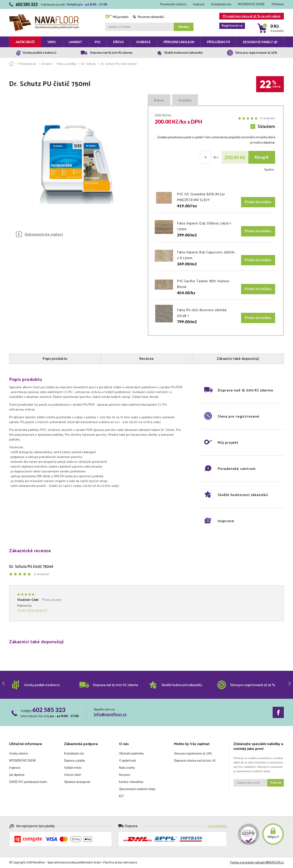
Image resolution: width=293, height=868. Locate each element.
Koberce (144, 42)
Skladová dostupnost (77, 782)
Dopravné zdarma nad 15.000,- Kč (195, 761)
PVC (98, 42)
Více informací (217, 826)
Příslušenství (218, 42)
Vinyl (52, 42)
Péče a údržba (67, 64)
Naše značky (127, 768)
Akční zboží (25, 42)
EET (121, 796)
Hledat (184, 27)
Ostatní (46, 64)
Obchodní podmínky (131, 754)
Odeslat (276, 783)
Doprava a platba (75, 761)
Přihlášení (278, 4)
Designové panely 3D (260, 42)
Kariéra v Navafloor (131, 782)
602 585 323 (49, 710)
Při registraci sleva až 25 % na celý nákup (250, 17)
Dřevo (118, 42)
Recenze (125, 775)
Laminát (75, 42)
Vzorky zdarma (19, 754)
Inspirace (199, 4)
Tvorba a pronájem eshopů (247, 863)
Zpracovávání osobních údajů (137, 789)
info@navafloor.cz (110, 715)
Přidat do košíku (258, 202)
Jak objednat (17, 775)
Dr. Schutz (88, 64)
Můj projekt (117, 17)
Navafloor (44, 16)
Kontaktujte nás (221, 4)
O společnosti (128, 761)
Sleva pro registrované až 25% (193, 754)
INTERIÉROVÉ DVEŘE (251, 4)
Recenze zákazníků (148, 17)
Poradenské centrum (173, 4)
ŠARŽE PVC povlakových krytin (28, 782)
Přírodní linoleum (179, 42)
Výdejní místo (73, 768)
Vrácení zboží (72, 775)
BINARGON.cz (275, 863)
